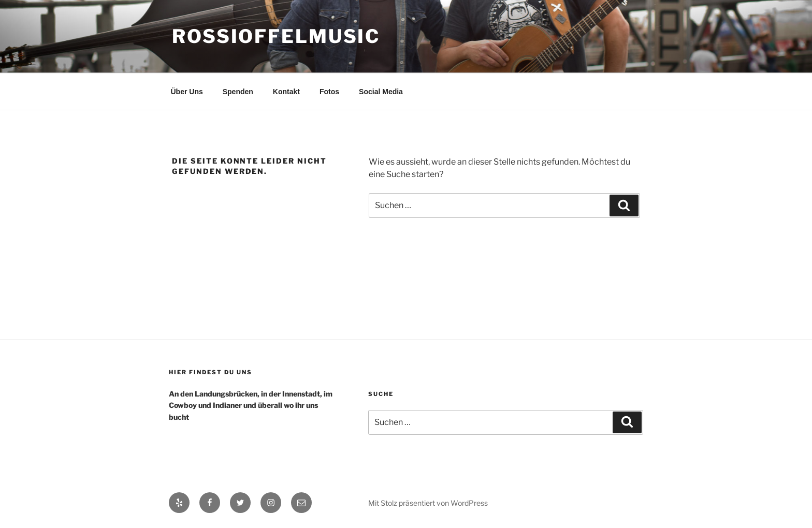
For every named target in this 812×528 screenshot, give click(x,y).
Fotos (329, 92)
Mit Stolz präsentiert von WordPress (428, 503)
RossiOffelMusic (276, 36)
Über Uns (187, 92)
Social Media (381, 92)
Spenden (238, 92)
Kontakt (286, 92)
